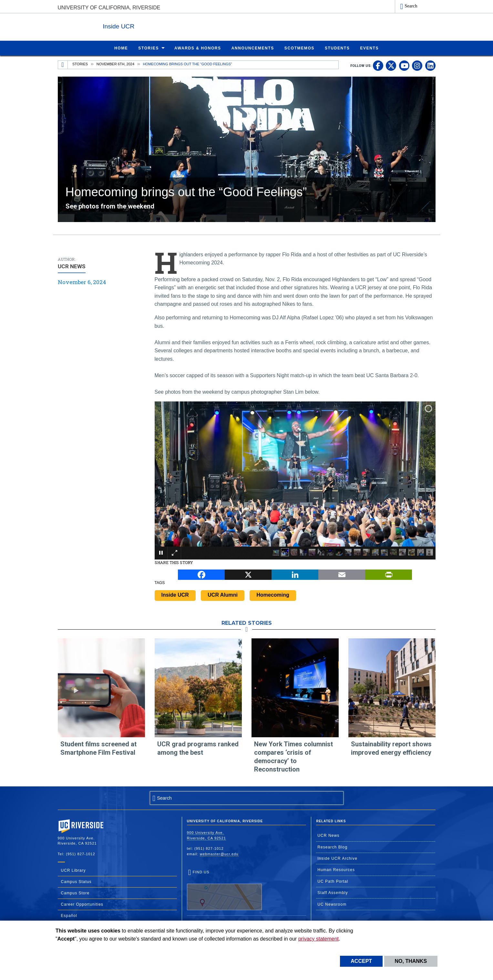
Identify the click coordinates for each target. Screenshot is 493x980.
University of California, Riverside (109, 8)
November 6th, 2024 (115, 64)
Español (69, 915)
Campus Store (75, 893)
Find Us (224, 890)
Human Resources (336, 869)
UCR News (328, 835)
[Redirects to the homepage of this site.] (63, 65)
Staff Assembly (333, 892)
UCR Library (73, 870)
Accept (361, 961)
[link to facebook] (378, 65)
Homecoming (273, 595)
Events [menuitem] (369, 48)
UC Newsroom (332, 904)
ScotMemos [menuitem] (299, 48)
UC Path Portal (333, 881)
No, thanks (411, 961)
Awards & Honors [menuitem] (198, 48)
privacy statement (318, 939)
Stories (80, 64)
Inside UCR (137, 25)
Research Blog (332, 847)
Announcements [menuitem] (253, 48)
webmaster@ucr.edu (219, 854)
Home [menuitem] (121, 48)
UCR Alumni (223, 595)
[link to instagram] (417, 65)
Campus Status (76, 881)
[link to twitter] (391, 65)
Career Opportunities (82, 904)
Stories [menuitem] (149, 48)
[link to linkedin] (430, 65)
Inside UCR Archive (337, 858)
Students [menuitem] (337, 48)
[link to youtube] (404, 65)
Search (411, 6)
